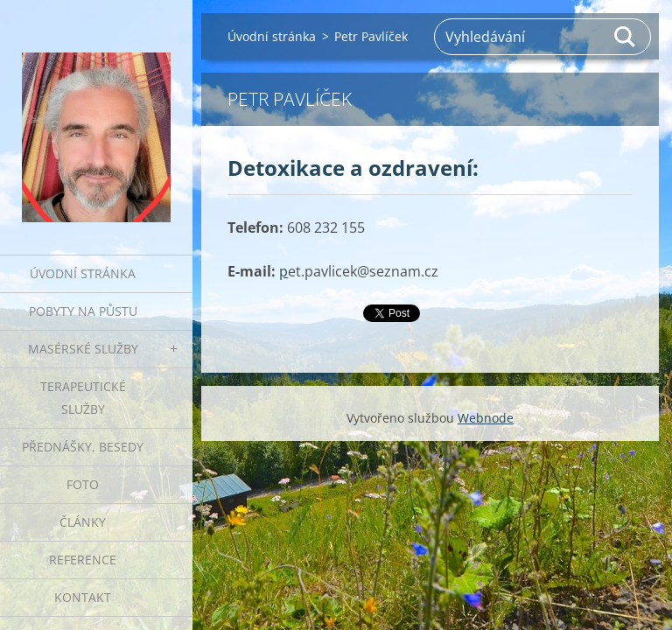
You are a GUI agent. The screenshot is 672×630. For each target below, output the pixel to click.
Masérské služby (83, 349)
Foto (83, 484)
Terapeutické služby (83, 398)
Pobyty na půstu (83, 311)
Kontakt (83, 597)
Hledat (626, 37)
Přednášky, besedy (83, 447)
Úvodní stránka (83, 273)
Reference (83, 560)
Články (83, 522)
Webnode (486, 418)
